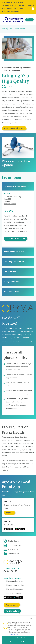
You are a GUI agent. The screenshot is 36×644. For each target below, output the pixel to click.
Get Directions (10, 204)
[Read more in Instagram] (9, 572)
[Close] (31, 619)
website (5, 470)
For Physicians (12, 611)
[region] (18, 630)
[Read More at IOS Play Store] (8, 597)
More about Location (15, 239)
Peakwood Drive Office (14, 252)
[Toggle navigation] (29, 20)
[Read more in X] (12, 572)
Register (9, 513)
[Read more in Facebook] (5, 572)
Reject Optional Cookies (18, 642)
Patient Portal (14, 554)
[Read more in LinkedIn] (16, 572)
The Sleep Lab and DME (14, 262)
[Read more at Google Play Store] (20, 529)
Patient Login (12, 605)
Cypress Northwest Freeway (16, 186)
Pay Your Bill (13, 550)
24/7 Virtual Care (15, 546)
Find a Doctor (14, 541)
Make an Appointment (14, 128)
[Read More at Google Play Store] (18, 597)
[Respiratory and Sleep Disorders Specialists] (13, 20)
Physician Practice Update (16, 163)
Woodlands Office (11, 292)
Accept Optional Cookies (18, 638)
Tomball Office (10, 272)
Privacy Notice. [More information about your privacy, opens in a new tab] (13, 634)
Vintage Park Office (12, 282)
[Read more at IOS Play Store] (8, 529)
